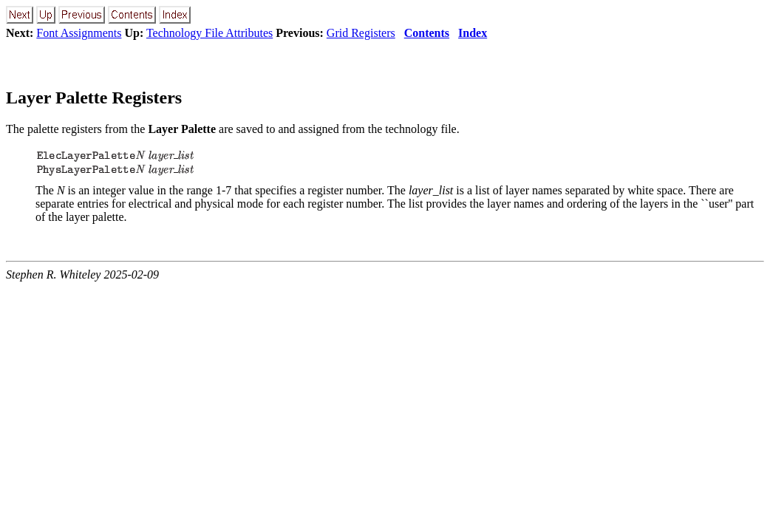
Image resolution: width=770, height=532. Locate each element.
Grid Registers (361, 33)
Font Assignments (79, 33)
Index (473, 33)
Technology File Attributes (209, 33)
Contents (427, 33)
